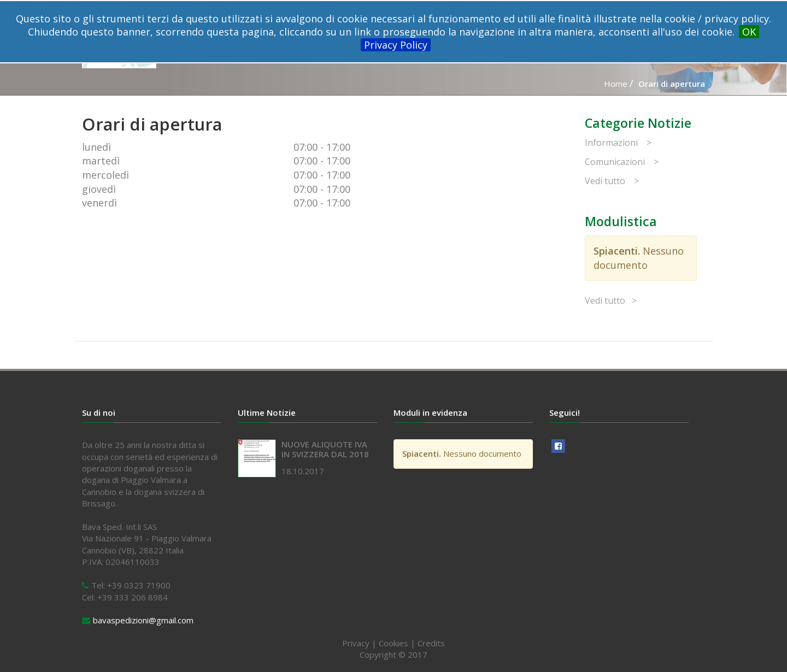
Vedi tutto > (612, 181)
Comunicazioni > (622, 162)
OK (749, 32)
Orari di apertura (672, 84)
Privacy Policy (396, 45)
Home (616, 84)
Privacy (356, 643)
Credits (431, 643)
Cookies (393, 643)
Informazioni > (618, 143)
